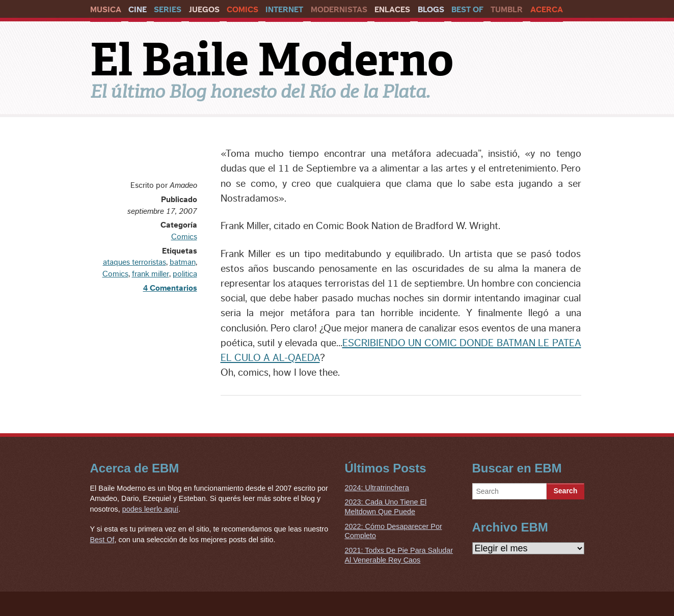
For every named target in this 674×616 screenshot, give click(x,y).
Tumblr (507, 10)
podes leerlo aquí (150, 509)
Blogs (431, 10)
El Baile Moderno (272, 60)
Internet (284, 10)
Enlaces (392, 10)
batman (183, 262)
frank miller (151, 274)
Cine (138, 10)
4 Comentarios (170, 288)
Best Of (467, 10)
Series (168, 10)
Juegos (204, 10)
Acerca (547, 10)
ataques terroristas (134, 262)
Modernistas (339, 10)
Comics (242, 10)
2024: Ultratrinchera (377, 488)
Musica (106, 10)
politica (185, 274)
